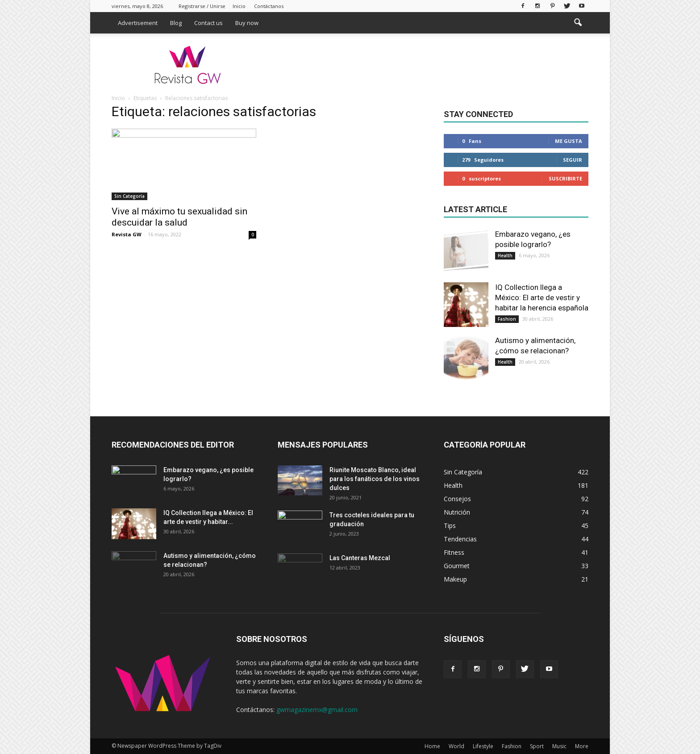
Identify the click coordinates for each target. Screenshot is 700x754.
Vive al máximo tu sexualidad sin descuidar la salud (179, 217)
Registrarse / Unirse (202, 6)
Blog (176, 23)
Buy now (247, 23)
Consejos (457, 499)
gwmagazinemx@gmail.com (317, 710)
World (456, 746)
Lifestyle (483, 746)
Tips (450, 526)
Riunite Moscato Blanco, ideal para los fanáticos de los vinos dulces (375, 479)
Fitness (454, 552)
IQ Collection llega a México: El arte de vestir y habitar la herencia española (542, 297)
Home (432, 746)
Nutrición (457, 512)
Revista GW (127, 234)
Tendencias (460, 539)
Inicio (239, 6)
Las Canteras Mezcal (360, 558)
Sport (537, 746)
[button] (578, 23)
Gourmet (457, 566)
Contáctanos (269, 6)
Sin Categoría (129, 196)
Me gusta (569, 141)
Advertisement (138, 23)
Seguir (573, 160)
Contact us (208, 23)
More (582, 746)
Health (505, 256)
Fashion (507, 319)
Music (559, 746)
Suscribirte (565, 178)
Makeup (455, 579)
